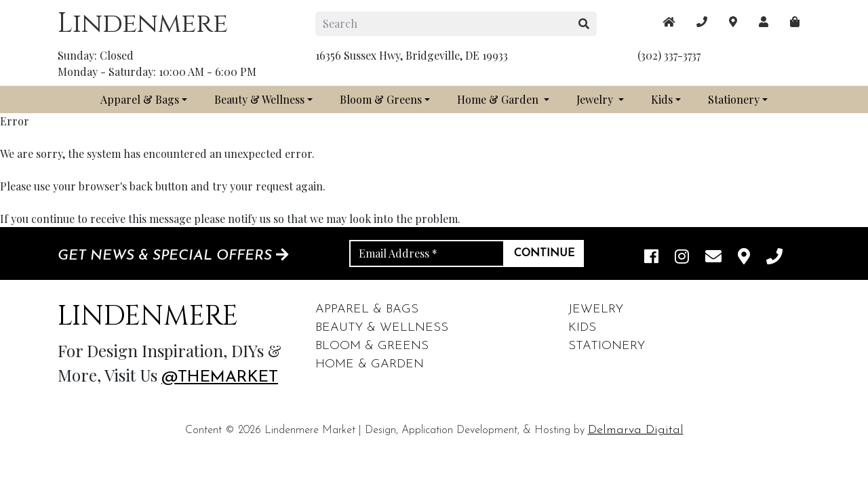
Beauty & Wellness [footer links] (382, 328)
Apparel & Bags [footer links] (367, 309)
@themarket (220, 378)
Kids (662, 99)
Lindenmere (143, 24)
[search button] (584, 24)
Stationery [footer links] (607, 346)
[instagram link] (682, 258)
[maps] (795, 22)
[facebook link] (651, 258)
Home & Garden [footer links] (370, 364)
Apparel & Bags (140, 99)
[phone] (774, 258)
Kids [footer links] (582, 328)
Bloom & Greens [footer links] (372, 346)
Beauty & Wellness (259, 99)
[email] (713, 258)
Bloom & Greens (381, 99)
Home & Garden (499, 99)
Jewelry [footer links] (596, 309)
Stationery (734, 99)
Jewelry (596, 99)
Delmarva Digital (636, 430)
